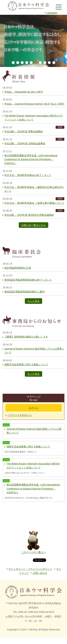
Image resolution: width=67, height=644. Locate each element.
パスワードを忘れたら (20, 415)
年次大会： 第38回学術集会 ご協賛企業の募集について (34, 203)
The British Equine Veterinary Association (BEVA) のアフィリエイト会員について (34, 118)
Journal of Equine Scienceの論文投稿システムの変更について (34, 351)
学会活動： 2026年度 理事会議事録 (24, 131)
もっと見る (33, 301)
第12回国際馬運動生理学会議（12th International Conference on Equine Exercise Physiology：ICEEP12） (31, 159)
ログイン (33, 408)
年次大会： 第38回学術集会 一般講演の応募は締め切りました (34, 189)
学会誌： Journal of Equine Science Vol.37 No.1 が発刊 (34, 104)
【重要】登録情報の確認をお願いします (26, 337)
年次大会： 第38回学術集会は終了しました (28, 175)
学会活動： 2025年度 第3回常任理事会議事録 (29, 215)
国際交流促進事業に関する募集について (26, 365)
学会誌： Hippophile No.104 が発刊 (24, 92)
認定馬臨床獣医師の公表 (18, 268)
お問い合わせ (40, 573)
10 (54, 63)
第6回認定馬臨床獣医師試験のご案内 (24, 292)
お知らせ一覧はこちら (33, 225)
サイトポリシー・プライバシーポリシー (30, 569)
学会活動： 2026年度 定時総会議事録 (25, 143)
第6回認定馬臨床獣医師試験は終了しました (28, 280)
